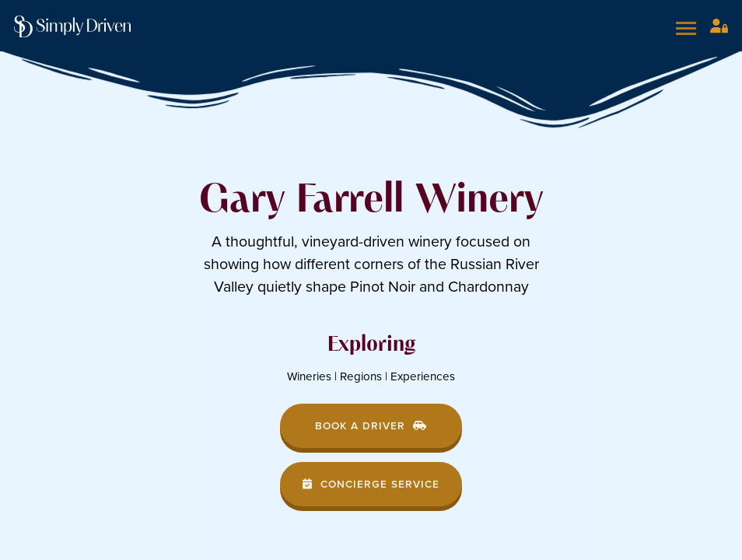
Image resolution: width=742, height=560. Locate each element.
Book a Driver (371, 425)
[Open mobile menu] (688, 28)
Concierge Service (371, 484)
